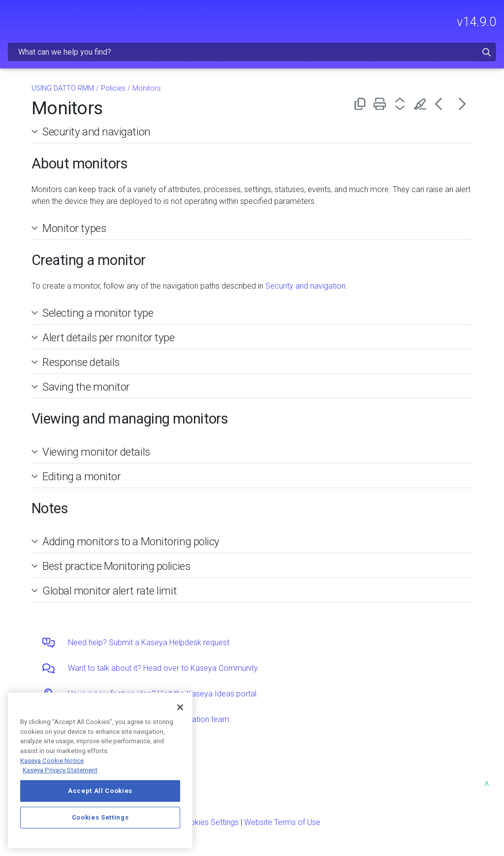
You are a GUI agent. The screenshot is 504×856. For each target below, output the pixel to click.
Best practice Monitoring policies (116, 566)
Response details (81, 362)
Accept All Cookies (100, 791)
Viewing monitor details (96, 452)
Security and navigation (96, 132)
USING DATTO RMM (63, 88)
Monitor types (74, 228)
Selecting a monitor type (98, 313)
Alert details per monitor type (109, 337)
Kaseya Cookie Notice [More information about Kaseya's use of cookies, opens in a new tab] (52, 761)
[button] (487, 52)
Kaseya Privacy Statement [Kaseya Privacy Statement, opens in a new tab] (60, 770)
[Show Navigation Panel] (13, 17)
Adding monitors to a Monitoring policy (131, 541)
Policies (113, 88)
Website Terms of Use (282, 822)
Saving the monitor (86, 387)
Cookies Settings (209, 822)
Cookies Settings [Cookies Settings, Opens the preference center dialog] (100, 817)
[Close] (180, 707)
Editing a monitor (81, 476)
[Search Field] (252, 52)
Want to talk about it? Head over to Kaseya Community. (164, 668)
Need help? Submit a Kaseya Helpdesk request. (150, 642)
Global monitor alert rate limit (110, 591)
